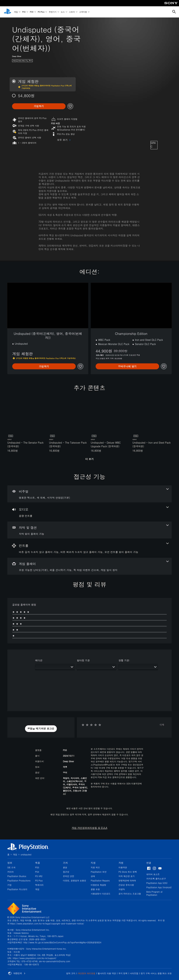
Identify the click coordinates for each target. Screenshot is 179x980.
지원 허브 (95, 867)
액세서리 (39, 885)
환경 (65, 867)
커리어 (10, 872)
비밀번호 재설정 (98, 885)
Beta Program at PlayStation (154, 893)
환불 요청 (95, 889)
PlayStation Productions (19, 880)
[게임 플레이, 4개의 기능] (89, 566)
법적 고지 (71, 973)
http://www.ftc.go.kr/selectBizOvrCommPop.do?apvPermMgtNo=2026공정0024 (62, 942)
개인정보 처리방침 (87, 973)
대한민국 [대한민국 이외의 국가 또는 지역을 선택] (17, 973)
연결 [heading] (149, 863)
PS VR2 (39, 876)
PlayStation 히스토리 (17, 889)
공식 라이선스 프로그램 (130, 894)
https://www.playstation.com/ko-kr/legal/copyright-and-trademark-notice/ (47, 923)
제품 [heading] (38, 863)
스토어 (72, 12)
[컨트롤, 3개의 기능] (89, 548)
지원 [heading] (93, 863)
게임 (16, 12)
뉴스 (63, 12)
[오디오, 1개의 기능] (89, 512)
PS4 (32, 12)
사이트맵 (134, 973)
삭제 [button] (162, 725)
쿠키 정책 (123, 973)
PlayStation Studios (17, 876)
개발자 (122, 889)
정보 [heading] (10, 863)
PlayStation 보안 (99, 872)
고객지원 (83, 12)
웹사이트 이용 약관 (107, 973)
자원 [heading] (121, 863)
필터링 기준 (83, 660)
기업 (9, 885)
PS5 (24, 12)
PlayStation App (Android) (159, 887)
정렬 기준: (124, 660)
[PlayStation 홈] (8, 12)
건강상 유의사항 (126, 885)
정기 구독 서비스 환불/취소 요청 (156, 973)
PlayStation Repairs (100, 880)
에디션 (39, 660)
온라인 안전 (69, 876)
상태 (93, 876)
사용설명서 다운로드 (101, 894)
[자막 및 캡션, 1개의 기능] (89, 530)
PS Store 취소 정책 (128, 872)
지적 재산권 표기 (127, 876)
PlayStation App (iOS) (157, 883)
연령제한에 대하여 (127, 880)
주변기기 (53, 12)
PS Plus (41, 12)
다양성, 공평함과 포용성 (75, 880)
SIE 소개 (11, 867)
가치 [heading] (65, 863)
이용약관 (123, 867)
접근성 (66, 872)
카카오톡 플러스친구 (156, 879)
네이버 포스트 (153, 874)
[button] (41, 729)
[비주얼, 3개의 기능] (89, 494)
